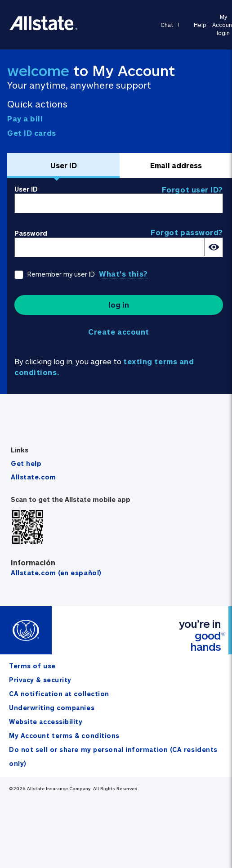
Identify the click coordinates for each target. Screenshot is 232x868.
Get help (26, 463)
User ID (26, 189)
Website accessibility (46, 722)
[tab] (63, 166)
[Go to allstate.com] (44, 29)
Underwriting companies (52, 708)
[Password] (119, 247)
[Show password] (214, 247)
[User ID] (119, 203)
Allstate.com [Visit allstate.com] (33, 477)
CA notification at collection (59, 694)
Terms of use (32, 666)
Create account (119, 332)
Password (31, 233)
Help (200, 25)
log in (119, 305)
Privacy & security (40, 680)
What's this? (123, 274)
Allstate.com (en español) (56, 573)
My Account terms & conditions (64, 736)
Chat (167, 25)
